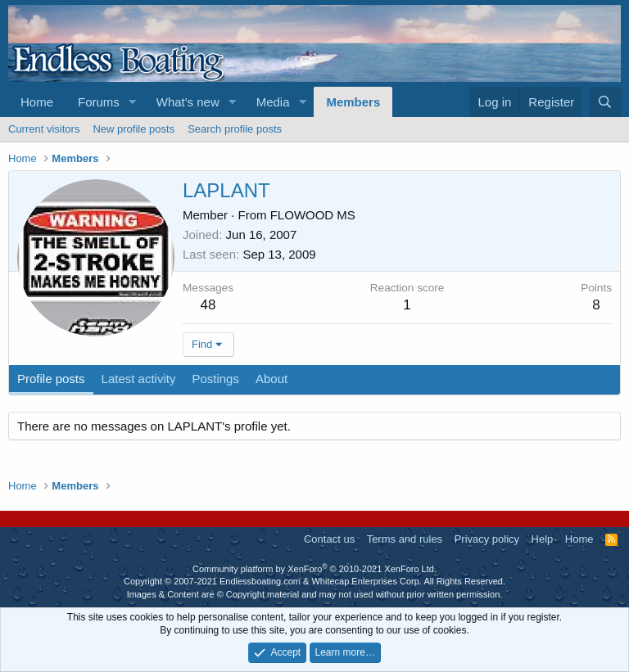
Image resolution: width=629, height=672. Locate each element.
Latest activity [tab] (139, 379)
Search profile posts (235, 129)
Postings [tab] (215, 379)
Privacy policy (487, 539)
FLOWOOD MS (313, 215)
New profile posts (133, 129)
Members (353, 102)
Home (37, 102)
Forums (99, 102)
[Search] (605, 102)
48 (208, 305)
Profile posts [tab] (51, 379)
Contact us (329, 539)
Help (543, 539)
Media (273, 102)
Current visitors (44, 129)
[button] (133, 102)
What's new (188, 102)
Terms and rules (405, 539)
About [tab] (272, 379)
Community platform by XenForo (314, 569)
